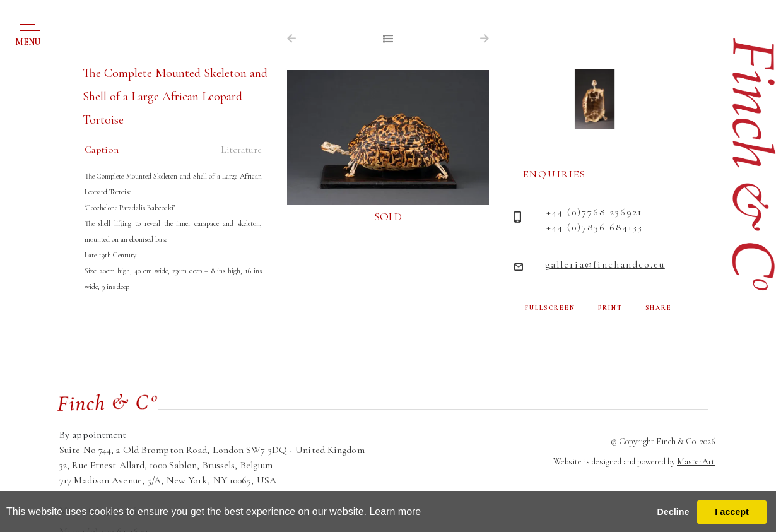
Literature (241, 150)
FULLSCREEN (550, 308)
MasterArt (696, 462)
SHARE (659, 308)
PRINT (610, 308)
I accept (732, 512)
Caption (102, 150)
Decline (673, 512)
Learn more (395, 511)
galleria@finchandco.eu (605, 264)
